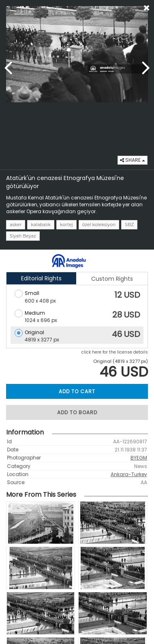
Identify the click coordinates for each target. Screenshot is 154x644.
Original (34, 332)
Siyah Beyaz (23, 236)
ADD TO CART (77, 391)
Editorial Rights (41, 278)
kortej (66, 225)
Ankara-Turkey (129, 474)
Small (32, 293)
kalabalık (41, 225)
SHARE (133, 160)
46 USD (126, 334)
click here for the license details (115, 352)
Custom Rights (112, 279)
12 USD (127, 295)
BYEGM (139, 458)
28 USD (126, 315)
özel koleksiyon (99, 225)
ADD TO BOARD (77, 412)
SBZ (129, 225)
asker (16, 225)
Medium (35, 313)
